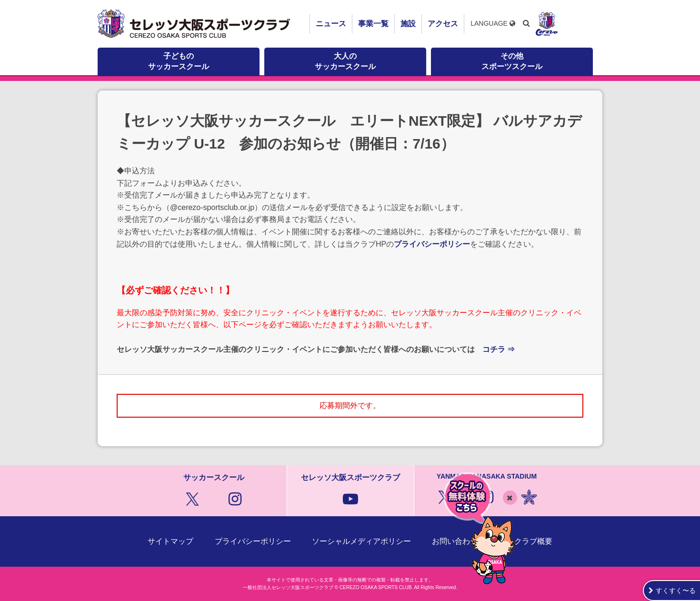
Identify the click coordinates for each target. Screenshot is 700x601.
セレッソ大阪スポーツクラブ (195, 24)
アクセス (443, 24)
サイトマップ (170, 541)
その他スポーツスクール (512, 61)
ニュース (331, 24)
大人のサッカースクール (345, 61)
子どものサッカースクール (179, 61)
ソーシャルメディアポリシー (361, 541)
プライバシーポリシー (432, 244)
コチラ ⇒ (499, 349)
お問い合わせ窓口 (462, 541)
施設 (408, 24)
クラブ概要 (533, 541)
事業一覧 (373, 24)
